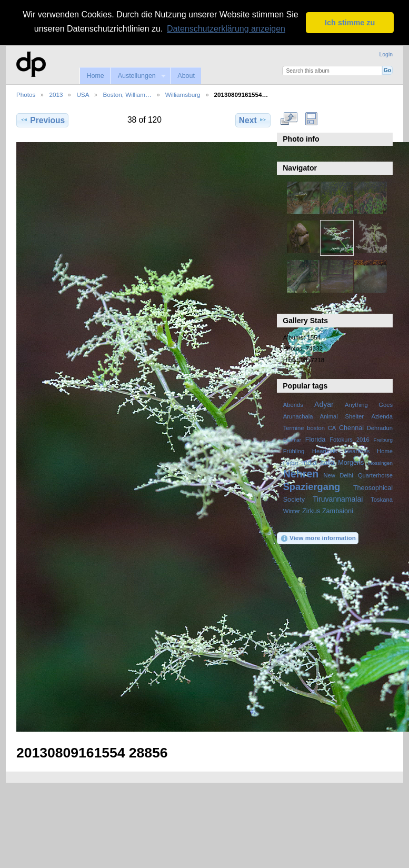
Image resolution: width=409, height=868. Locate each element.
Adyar (324, 404)
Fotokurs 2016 (350, 440)
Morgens (351, 463)
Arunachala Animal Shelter (323, 416)
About (186, 76)
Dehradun (380, 428)
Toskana (382, 500)
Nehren (301, 474)
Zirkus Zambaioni (328, 511)
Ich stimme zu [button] (350, 23)
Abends (293, 405)
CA (332, 428)
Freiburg (383, 440)
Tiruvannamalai (338, 499)
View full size (289, 119)
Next (253, 120)
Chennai (351, 428)
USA (83, 94)
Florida (316, 440)
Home (95, 76)
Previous (42, 120)
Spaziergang (312, 487)
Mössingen (380, 463)
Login (386, 54)
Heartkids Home (369, 451)
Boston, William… (127, 94)
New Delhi (338, 475)
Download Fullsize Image (311, 119)
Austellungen (138, 76)
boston (316, 428)
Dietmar (292, 440)
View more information (318, 538)
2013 (56, 94)
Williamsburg (183, 94)
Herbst (291, 463)
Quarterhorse (375, 475)
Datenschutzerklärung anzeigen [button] (226, 29)
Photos (26, 94)
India (309, 463)
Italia (327, 463)
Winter (292, 511)
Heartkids (325, 451)
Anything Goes (369, 405)
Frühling (294, 451)
